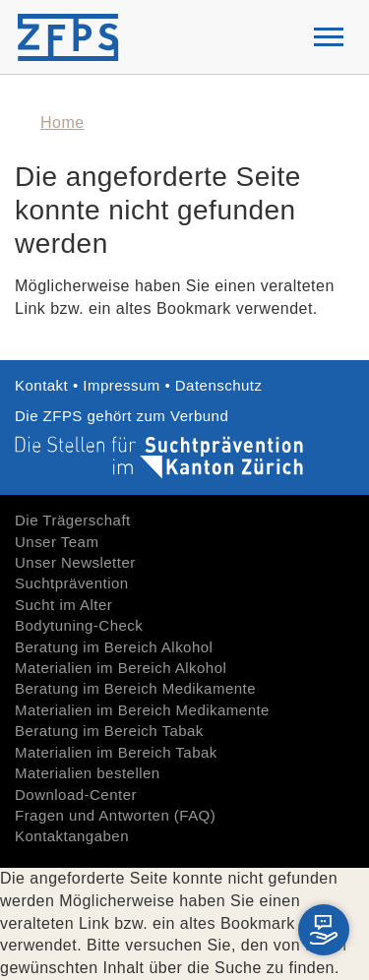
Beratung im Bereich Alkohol (114, 647)
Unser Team (57, 542)
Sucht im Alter (63, 605)
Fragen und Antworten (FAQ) (115, 815)
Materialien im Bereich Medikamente (142, 710)
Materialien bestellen (88, 773)
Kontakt (44, 385)
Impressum (122, 385)
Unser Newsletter (75, 562)
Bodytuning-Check (79, 625)
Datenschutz (219, 385)
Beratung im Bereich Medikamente (135, 688)
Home (62, 122)
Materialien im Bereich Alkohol (121, 668)
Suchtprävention (72, 583)
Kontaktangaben (72, 836)
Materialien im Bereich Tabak (116, 752)
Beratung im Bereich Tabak (109, 731)
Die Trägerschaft (73, 520)
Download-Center (76, 795)
